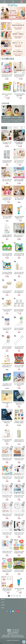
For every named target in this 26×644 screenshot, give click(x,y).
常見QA (3, 608)
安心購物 (3, 605)
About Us (3, 602)
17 (17, 596)
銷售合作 (3, 600)
